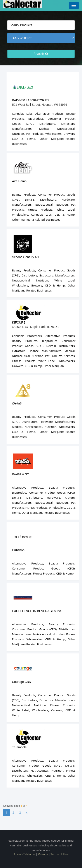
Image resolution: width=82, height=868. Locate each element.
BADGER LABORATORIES (31, 100)
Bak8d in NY (21, 474)
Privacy (43, 854)
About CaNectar (24, 854)
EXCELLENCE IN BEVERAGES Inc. (37, 611)
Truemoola (19, 747)
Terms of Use (59, 854)
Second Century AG (26, 257)
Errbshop (18, 550)
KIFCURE (19, 322)
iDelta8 (17, 403)
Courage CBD (22, 682)
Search (41, 54)
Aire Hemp (19, 181)
